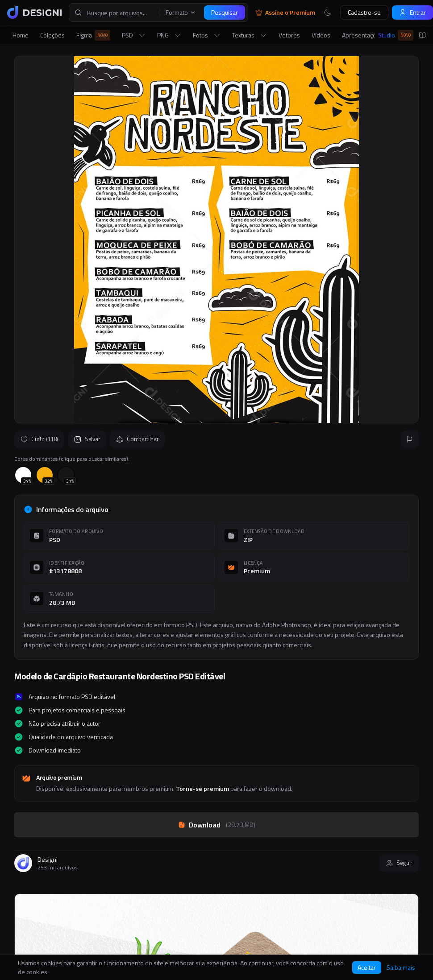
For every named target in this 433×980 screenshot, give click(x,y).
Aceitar (367, 967)
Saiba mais (401, 968)
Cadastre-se (364, 12)
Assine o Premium (285, 12)
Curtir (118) (39, 439)
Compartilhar (137, 439)
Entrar (412, 12)
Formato (181, 12)
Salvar (87, 439)
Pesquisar (225, 12)
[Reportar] (410, 439)
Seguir (399, 863)
